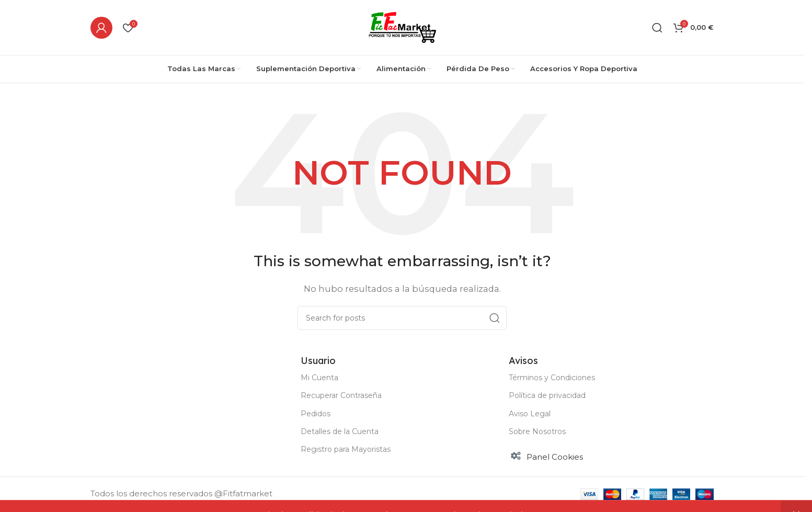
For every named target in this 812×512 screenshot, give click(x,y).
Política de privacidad (547, 395)
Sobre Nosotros (537, 431)
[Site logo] (402, 26)
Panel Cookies (555, 457)
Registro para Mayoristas (346, 449)
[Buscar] (657, 28)
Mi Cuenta (319, 378)
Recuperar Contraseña (341, 395)
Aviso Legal (530, 414)
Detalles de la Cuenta (340, 431)
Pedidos (316, 414)
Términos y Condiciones (552, 378)
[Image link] (154, 381)
